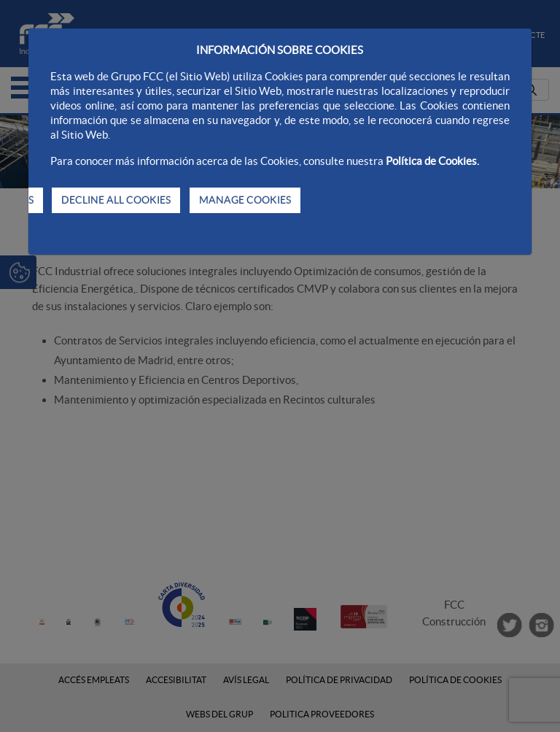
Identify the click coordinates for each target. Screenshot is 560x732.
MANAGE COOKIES (245, 200)
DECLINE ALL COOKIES (116, 200)
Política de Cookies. (432, 161)
